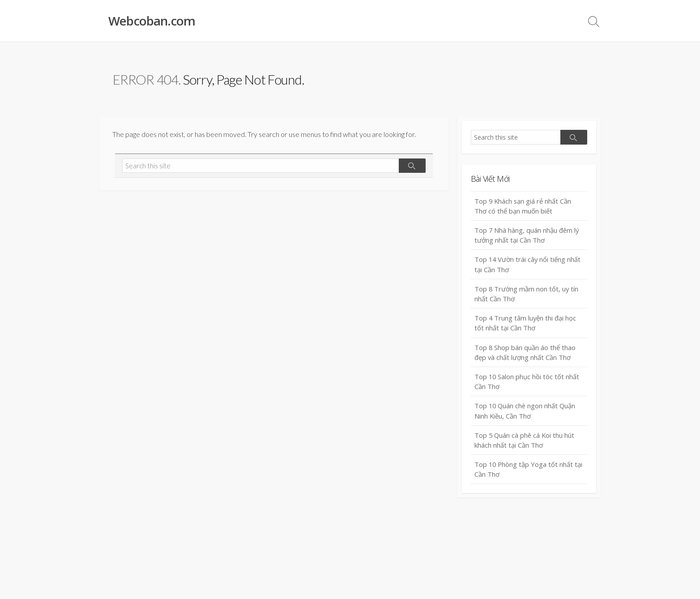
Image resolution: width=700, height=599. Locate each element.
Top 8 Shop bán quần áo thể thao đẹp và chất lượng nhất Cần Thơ (525, 354)
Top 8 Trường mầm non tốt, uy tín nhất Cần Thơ (527, 295)
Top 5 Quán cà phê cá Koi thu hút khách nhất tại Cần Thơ (525, 443)
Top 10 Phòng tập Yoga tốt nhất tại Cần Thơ (529, 473)
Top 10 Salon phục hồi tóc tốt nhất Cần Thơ (527, 384)
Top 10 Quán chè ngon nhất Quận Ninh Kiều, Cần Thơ (526, 413)
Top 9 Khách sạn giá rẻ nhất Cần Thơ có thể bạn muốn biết (523, 206)
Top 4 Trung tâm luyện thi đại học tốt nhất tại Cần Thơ (526, 325)
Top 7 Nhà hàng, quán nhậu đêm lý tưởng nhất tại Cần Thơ (527, 236)
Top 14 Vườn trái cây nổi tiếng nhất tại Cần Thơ (528, 266)
